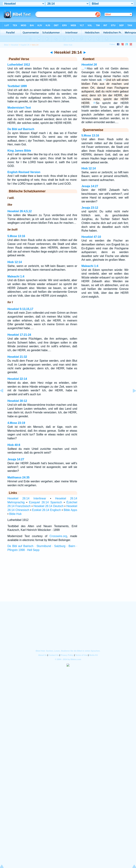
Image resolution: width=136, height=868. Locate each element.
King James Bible (19, 151)
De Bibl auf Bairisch (21, 129)
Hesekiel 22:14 (17, 379)
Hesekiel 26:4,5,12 (20, 211)
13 (86, 68)
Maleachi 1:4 (16, 276)
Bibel (6, 45)
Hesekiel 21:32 (17, 357)
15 (94, 103)
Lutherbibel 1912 (19, 65)
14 (104, 80)
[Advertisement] (68, 580)
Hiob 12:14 (15, 262)
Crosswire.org (58, 536)
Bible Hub (15, 514)
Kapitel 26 (25, 45)
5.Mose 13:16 (16, 236)
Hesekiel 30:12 (17, 401)
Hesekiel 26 (89, 65)
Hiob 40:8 (14, 445)
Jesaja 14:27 (16, 459)
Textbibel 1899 (17, 86)
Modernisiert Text (19, 108)
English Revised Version (24, 172)
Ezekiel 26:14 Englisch (46, 510)
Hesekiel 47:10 (91, 237)
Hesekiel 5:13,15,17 (20, 309)
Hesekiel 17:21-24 (19, 335)
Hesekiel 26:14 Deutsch (49, 506)
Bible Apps (70, 510)
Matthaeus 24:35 (19, 477)
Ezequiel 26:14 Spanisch (46, 502)
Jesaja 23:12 (90, 208)
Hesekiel (15, 45)
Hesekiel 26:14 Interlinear (27, 498)
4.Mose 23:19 (16, 423)
